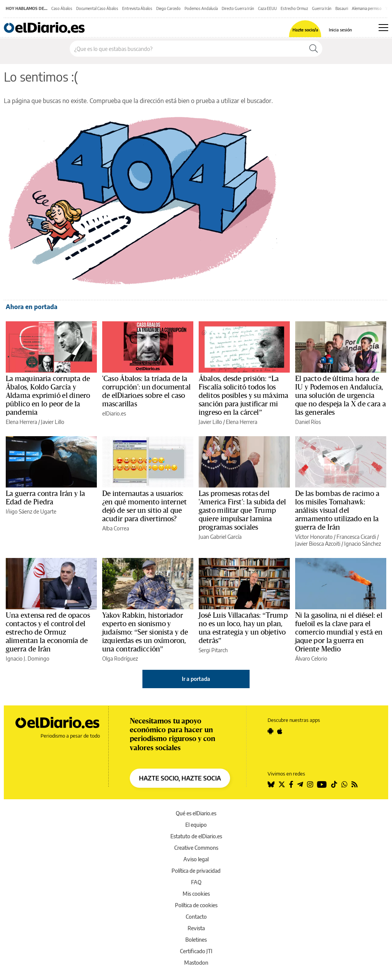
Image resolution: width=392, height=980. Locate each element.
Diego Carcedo (168, 8)
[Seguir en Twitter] (282, 784)
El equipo (196, 825)
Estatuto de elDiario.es (196, 836)
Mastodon (196, 963)
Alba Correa (116, 528)
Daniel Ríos (308, 422)
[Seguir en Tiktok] (334, 784)
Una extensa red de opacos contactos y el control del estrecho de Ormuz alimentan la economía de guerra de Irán (48, 632)
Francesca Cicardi (356, 537)
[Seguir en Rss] (354, 784)
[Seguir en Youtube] (322, 784)
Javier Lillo (53, 422)
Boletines (196, 940)
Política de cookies (196, 905)
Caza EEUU (267, 8)
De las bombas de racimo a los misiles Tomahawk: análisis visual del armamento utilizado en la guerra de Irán (337, 510)
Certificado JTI (196, 951)
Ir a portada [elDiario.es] (196, 679)
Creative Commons (196, 848)
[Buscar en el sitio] (187, 49)
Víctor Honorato (314, 537)
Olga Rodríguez (120, 659)
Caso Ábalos (62, 8)
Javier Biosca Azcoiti (318, 544)
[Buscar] (314, 49)
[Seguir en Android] (270, 731)
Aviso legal (196, 859)
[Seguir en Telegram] (300, 784)
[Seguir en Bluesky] (271, 784)
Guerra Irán (322, 8)
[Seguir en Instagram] (310, 784)
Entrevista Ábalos (137, 8)
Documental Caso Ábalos (97, 8)
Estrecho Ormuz (294, 8)
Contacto (196, 917)
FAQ (196, 882)
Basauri (342, 8)
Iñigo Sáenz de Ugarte (31, 511)
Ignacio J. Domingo (28, 659)
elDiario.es (114, 413)
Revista (196, 928)
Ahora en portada (32, 307)
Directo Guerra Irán (238, 8)
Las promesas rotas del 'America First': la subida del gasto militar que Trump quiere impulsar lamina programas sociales (243, 510)
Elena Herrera (21, 422)
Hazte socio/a (305, 30)
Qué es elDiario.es (196, 813)
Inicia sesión (340, 30)
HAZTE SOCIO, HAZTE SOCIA (180, 778)
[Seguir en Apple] (280, 731)
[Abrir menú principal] (383, 28)
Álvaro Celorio (311, 659)
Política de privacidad (196, 871)
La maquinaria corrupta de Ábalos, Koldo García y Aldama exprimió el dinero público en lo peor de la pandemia (48, 396)
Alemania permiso (367, 8)
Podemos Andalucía (201, 8)
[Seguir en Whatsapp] (345, 784)
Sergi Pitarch (213, 650)
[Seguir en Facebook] (291, 784)
